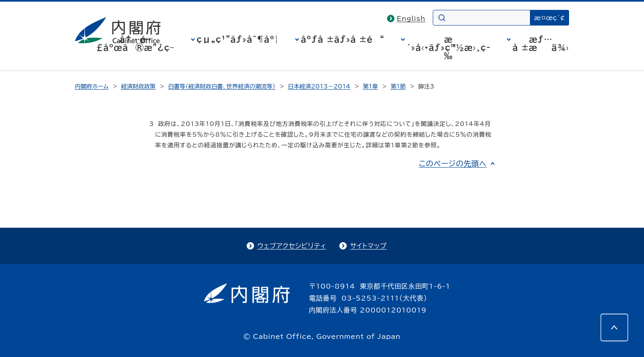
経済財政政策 (138, 86)
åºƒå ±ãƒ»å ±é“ (343, 39)
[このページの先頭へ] (614, 327)
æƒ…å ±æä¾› (541, 43)
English (411, 19)
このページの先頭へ (453, 163)
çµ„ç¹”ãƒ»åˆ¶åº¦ (238, 39)
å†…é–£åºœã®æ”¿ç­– (135, 43)
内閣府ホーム (92, 86)
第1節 (398, 86)
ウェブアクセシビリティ (292, 246)
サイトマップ (368, 246)
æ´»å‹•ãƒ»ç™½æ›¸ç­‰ (449, 47)
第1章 (370, 86)
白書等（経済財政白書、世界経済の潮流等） (222, 86)
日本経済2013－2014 (319, 86)
